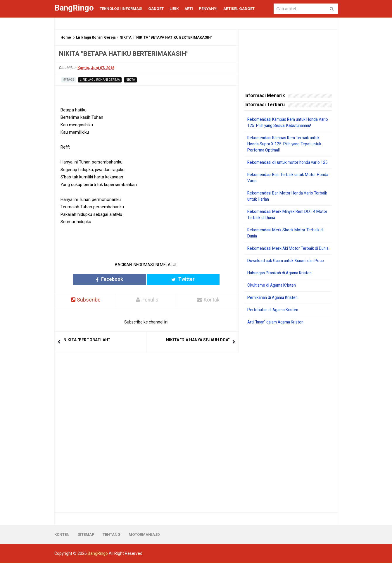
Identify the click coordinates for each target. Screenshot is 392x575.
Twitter (169, 279)
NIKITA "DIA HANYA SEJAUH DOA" (198, 340)
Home (66, 37)
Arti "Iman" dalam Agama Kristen (278, 334)
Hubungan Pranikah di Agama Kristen (282, 285)
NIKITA (126, 37)
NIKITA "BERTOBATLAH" (87, 340)
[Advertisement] (288, 431)
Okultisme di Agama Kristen (273, 297)
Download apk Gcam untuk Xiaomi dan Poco (288, 273)
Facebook (124, 279)
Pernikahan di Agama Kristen (274, 310)
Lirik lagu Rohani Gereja (96, 37)
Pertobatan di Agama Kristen (274, 322)
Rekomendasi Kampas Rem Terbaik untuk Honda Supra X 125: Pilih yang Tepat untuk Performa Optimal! (286, 144)
